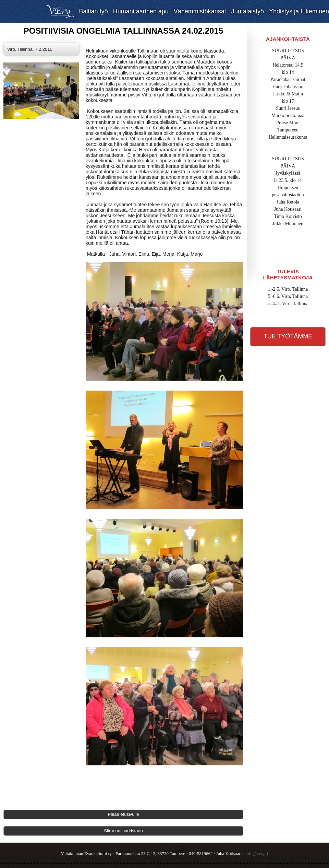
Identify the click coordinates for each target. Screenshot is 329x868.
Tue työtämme (288, 336)
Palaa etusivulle (123, 814)
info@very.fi (257, 853)
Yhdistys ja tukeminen (299, 11)
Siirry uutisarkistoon (123, 831)
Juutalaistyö (248, 11)
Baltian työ (94, 11)
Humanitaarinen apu (141, 11)
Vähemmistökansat (200, 11)
